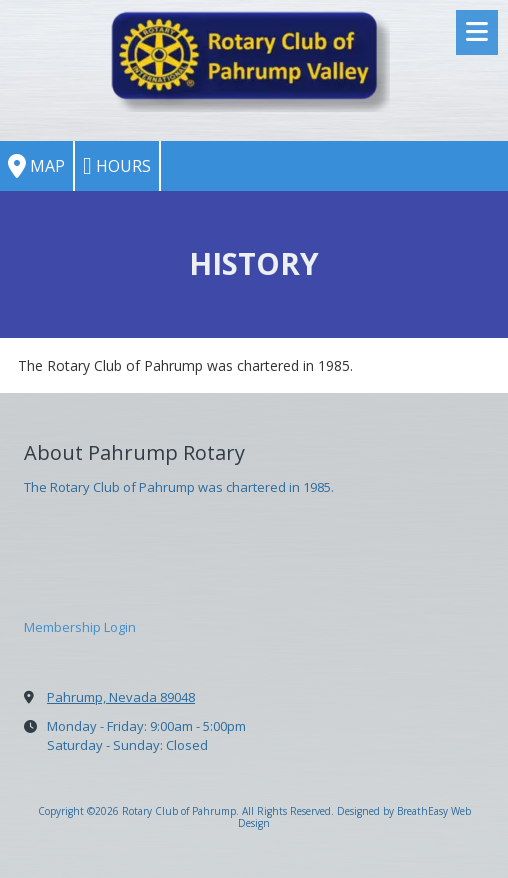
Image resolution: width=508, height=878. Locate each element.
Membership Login (80, 627)
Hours (117, 166)
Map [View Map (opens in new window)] (36, 166)
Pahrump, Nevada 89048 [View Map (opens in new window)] (121, 697)
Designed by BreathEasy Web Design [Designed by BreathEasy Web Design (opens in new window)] (354, 817)
